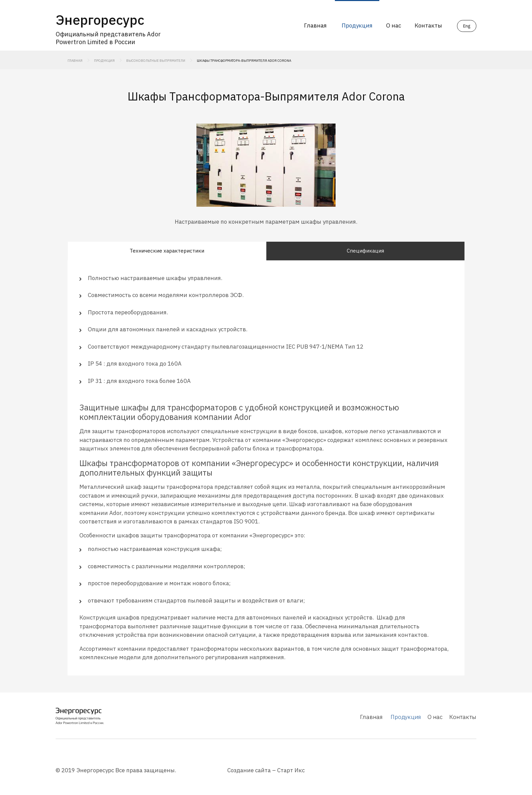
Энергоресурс (100, 20)
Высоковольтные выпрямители (156, 61)
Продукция (357, 25)
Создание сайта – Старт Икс (266, 770)
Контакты (428, 25)
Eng (467, 26)
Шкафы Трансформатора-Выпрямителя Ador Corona (244, 61)
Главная (315, 25)
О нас (394, 25)
